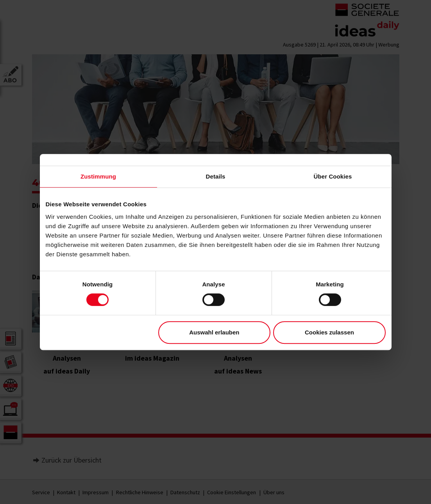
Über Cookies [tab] (333, 176)
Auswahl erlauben (214, 332)
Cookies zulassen (329, 332)
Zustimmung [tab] (98, 176)
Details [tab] (216, 176)
